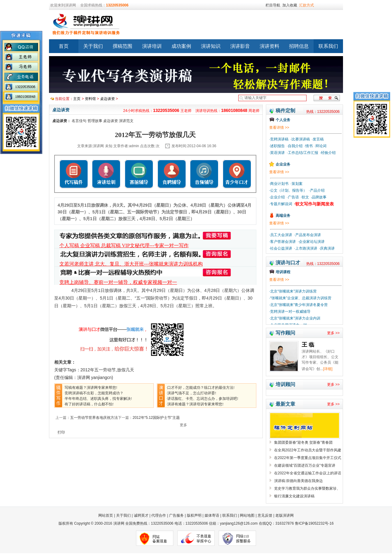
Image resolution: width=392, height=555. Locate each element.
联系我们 (328, 46)
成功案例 (181, 46)
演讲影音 (240, 46)
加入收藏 (290, 5)
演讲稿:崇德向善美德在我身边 (298, 481)
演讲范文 (126, 121)
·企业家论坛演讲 (311, 242)
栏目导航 (273, 5)
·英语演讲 (277, 153)
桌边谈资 (107, 99)
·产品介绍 (317, 190)
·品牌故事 (319, 197)
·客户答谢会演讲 (283, 242)
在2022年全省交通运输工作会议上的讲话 (308, 473)
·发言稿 (318, 139)
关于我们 (93, 46)
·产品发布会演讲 (307, 235)
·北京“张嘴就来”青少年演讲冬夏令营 (298, 305)
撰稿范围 (123, 46)
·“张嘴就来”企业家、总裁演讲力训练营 (300, 298)
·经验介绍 (328, 153)
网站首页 (106, 515)
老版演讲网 (285, 515)
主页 (77, 99)
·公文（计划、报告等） (288, 190)
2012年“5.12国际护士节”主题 (156, 418)
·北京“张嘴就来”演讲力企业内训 (295, 318)
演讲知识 (211, 46)
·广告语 (293, 197)
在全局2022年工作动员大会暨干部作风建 (308, 450)
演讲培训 (152, 46)
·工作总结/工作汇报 (302, 153)
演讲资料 (269, 46)
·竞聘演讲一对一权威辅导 (290, 312)
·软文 (305, 197)
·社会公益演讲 (281, 248)
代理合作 (159, 515)
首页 (64, 46)
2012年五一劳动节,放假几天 (107, 370)
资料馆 (90, 99)
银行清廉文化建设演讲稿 (294, 496)
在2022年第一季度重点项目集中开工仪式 (308, 458)
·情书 (309, 146)
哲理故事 (95, 121)
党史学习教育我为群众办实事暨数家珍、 (307, 488)
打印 (61, 432)
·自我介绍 (294, 146)
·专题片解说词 (281, 204)
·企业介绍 (277, 197)
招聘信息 (299, 46)
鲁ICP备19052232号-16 (314, 523)
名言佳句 (79, 121)
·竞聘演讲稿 (279, 139)
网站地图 (247, 515)
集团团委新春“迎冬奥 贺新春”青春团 (303, 442)
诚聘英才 (141, 515)
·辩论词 (320, 146)
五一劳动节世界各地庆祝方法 (94, 418)
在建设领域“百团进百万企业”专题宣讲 (305, 465)
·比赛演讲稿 (300, 139)
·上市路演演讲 (305, 248)
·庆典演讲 (327, 248)
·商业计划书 (279, 184)
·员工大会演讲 (281, 235)
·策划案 (296, 184)
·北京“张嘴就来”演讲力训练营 (293, 291)
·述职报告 (277, 146)
